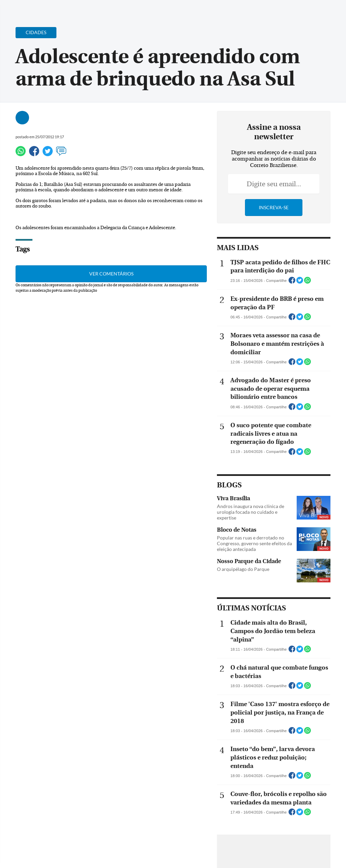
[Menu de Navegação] (18, 8)
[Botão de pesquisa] (38, 8)
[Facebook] (297, 11)
